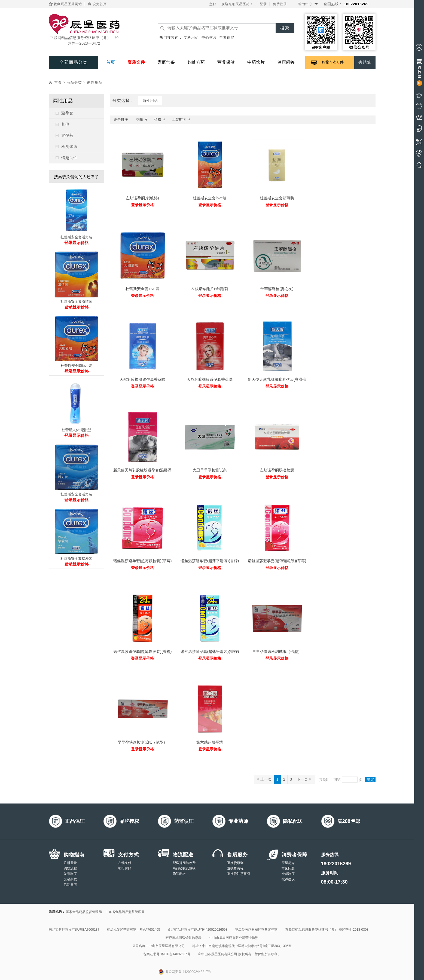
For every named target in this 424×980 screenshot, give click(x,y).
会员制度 (288, 874)
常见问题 (288, 868)
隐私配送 (179, 874)
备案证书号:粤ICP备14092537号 (167, 954)
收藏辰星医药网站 (68, 4)
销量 (142, 119)
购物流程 (70, 868)
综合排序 (121, 119)
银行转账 (125, 868)
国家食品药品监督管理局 (84, 912)
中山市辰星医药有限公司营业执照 (234, 938)
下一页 (304, 779)
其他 (65, 124)
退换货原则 (235, 863)
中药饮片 (209, 37)
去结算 (365, 62)
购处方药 (196, 62)
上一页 (264, 779)
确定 (370, 780)
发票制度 (70, 874)
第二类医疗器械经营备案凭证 (256, 930)
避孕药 (67, 135)
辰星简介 (288, 863)
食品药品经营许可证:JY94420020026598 (198, 930)
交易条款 (70, 879)
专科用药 (191, 37)
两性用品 (95, 82)
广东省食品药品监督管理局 (125, 912)
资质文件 (136, 62)
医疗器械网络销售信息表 (184, 938)
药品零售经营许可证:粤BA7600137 (74, 930)
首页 (111, 62)
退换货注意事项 (239, 874)
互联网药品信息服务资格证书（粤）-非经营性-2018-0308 (327, 930)
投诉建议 (288, 879)
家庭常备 (166, 62)
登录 (263, 4)
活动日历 (70, 885)
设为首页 (100, 4)
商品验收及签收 (184, 868)
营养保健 (227, 37)
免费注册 (280, 4)
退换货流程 (235, 868)
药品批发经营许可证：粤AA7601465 (134, 930)
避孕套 (67, 113)
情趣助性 (69, 158)
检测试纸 (69, 147)
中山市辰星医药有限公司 (167, 946)
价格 (160, 119)
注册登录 (70, 863)
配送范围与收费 (184, 863)
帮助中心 (305, 4)
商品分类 (74, 82)
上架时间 (181, 119)
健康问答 (286, 62)
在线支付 (125, 863)
